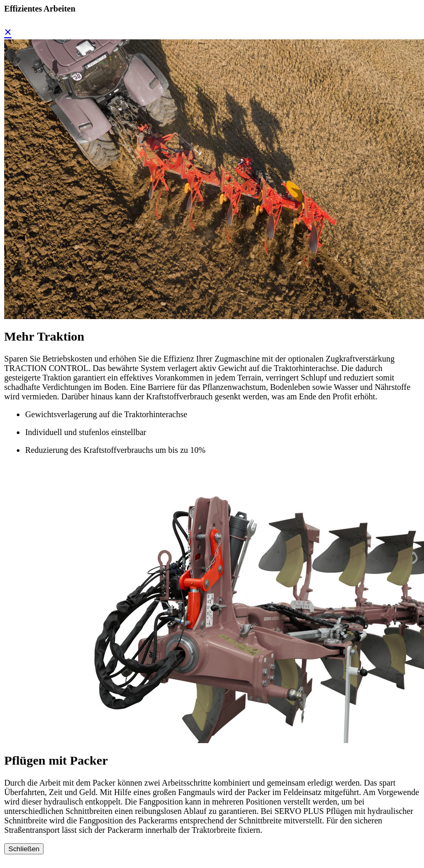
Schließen (24, 849)
